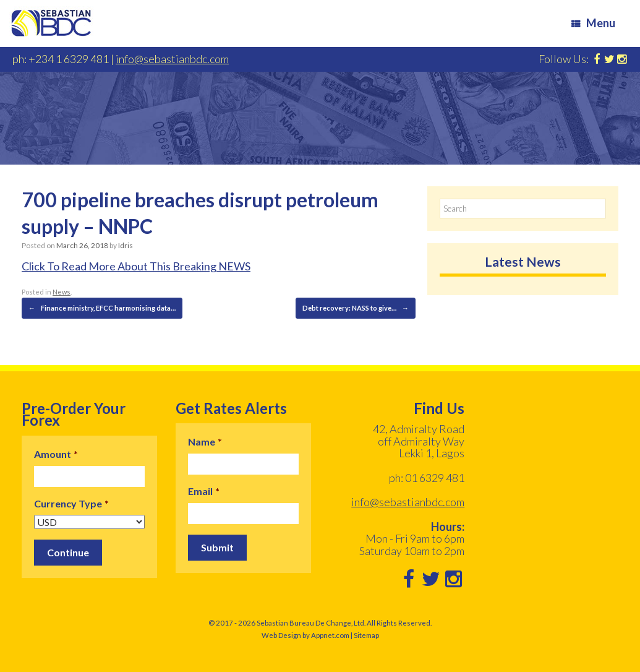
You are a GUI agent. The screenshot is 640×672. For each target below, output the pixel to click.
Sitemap (366, 635)
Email (204, 491)
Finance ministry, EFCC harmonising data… (102, 308)
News (62, 292)
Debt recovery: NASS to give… (356, 308)
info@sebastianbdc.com (172, 59)
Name (205, 442)
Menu (593, 23)
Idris (126, 245)
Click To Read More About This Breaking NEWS (136, 266)
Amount (56, 454)
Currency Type (71, 503)
